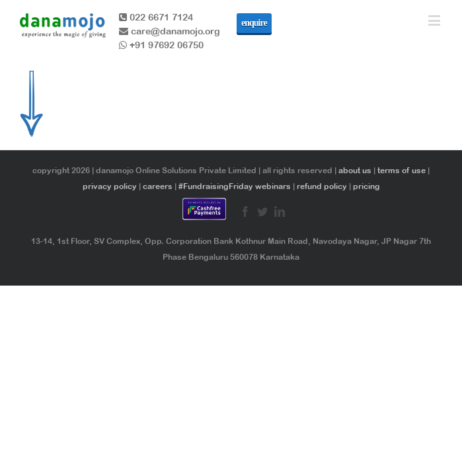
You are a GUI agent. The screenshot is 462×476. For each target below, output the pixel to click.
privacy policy (110, 186)
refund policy (322, 186)
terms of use (402, 171)
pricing (366, 186)
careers (158, 186)
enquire (254, 23)
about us (355, 171)
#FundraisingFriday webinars (235, 186)
